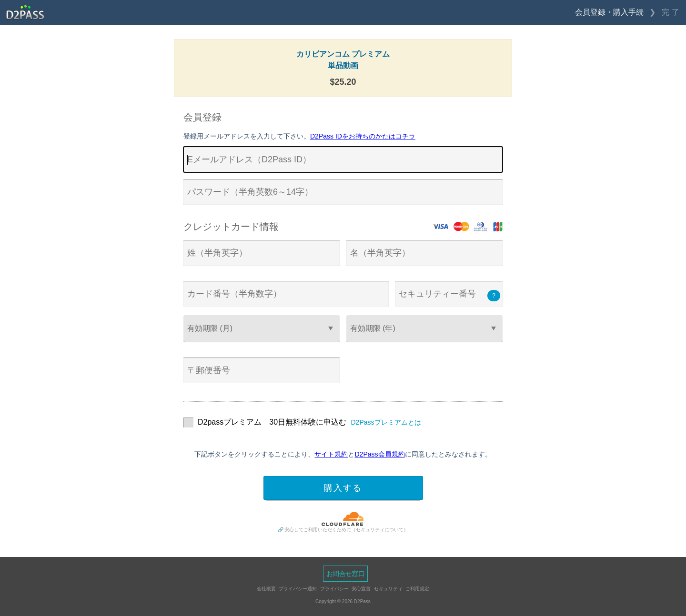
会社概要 (266, 589)
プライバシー (334, 589)
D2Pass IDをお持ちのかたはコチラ (363, 136)
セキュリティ (388, 589)
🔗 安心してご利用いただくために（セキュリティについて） (343, 530)
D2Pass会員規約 (379, 454)
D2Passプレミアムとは (386, 422)
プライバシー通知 (298, 589)
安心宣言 (361, 589)
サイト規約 (331, 454)
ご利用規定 (417, 589)
